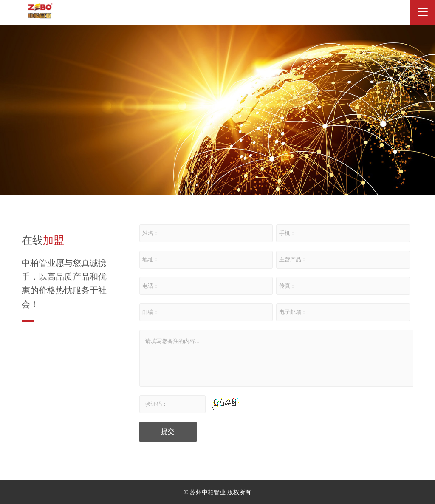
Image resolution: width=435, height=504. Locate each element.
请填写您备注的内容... (277, 358)
